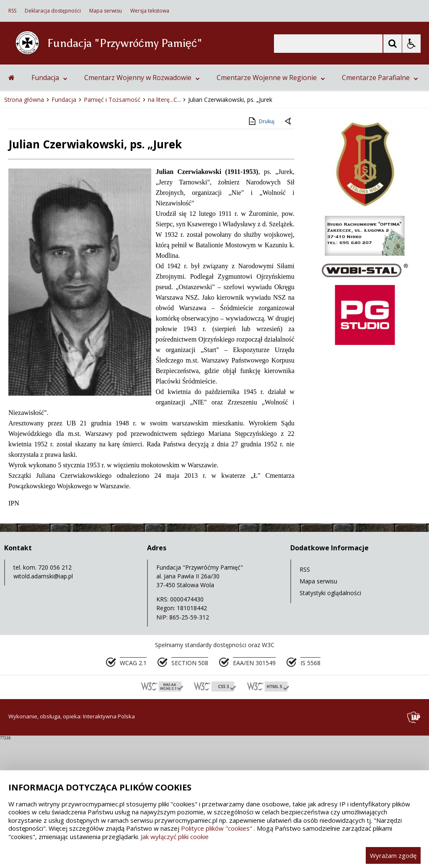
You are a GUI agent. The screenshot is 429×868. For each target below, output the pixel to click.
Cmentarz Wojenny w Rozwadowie (142, 205)
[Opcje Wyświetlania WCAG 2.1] (411, 44)
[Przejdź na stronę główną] (12, 205)
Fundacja (49, 205)
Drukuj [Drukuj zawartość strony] (261, 249)
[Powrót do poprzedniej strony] (289, 250)
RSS (12, 11)
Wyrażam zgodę (393, 855)
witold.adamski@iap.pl (43, 704)
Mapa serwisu (106, 11)
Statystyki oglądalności (330, 721)
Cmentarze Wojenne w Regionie (271, 205)
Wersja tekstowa (150, 11)
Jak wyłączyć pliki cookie (175, 837)
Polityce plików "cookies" (217, 828)
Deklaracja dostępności (53, 11)
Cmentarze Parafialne (380, 205)
